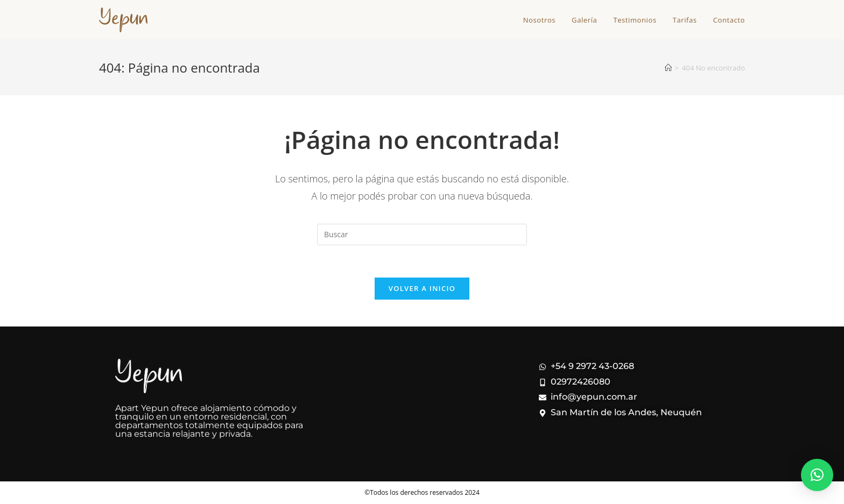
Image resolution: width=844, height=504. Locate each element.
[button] (817, 475)
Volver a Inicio (422, 288)
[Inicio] (668, 68)
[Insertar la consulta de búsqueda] (422, 235)
